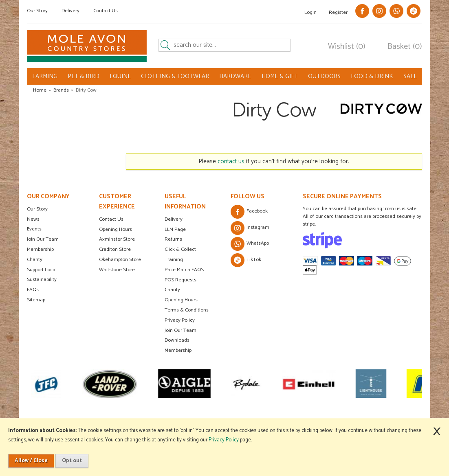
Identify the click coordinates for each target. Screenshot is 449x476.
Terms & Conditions (187, 310)
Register (338, 12)
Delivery (70, 11)
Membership (40, 249)
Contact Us (106, 11)
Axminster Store (117, 239)
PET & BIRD (84, 76)
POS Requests (180, 280)
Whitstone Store (117, 270)
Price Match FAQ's (184, 270)
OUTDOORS (324, 76)
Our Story (37, 11)
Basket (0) (405, 47)
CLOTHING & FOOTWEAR (175, 76)
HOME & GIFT (280, 76)
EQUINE (120, 76)
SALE (410, 76)
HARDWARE (235, 76)
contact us (231, 161)
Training (174, 260)
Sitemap (36, 300)
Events (34, 229)
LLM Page (175, 229)
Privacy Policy (180, 320)
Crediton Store (115, 249)
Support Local (42, 270)
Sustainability (42, 280)
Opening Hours (116, 229)
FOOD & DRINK (372, 76)
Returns (173, 239)
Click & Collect (180, 249)
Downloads (177, 340)
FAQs (33, 290)
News (33, 219)
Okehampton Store (120, 260)
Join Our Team (43, 239)
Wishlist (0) (347, 47)
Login (310, 12)
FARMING (45, 76)
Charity (35, 260)
